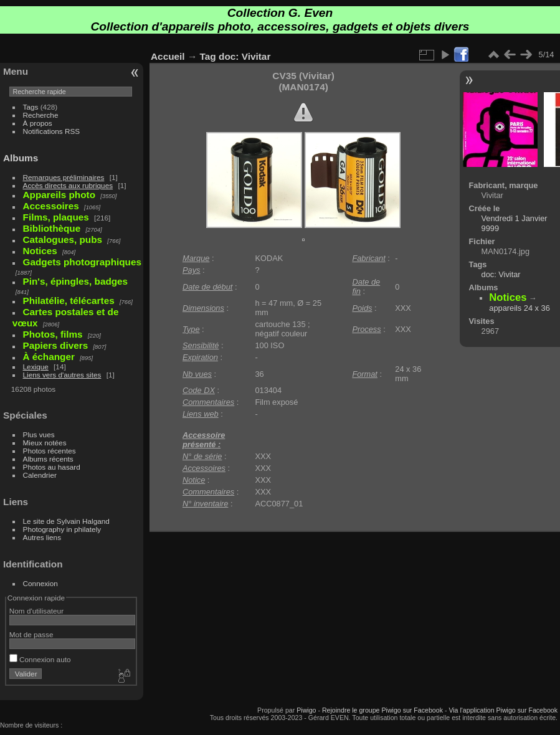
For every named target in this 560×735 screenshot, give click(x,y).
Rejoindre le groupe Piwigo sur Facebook (382, 710)
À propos (38, 123)
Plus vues (39, 434)
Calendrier (40, 475)
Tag (208, 56)
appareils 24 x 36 (519, 308)
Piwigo (306, 710)
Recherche (41, 115)
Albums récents (48, 459)
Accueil (168, 56)
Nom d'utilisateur (36, 611)
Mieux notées (45, 443)
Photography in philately (62, 529)
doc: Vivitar (244, 56)
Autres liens (42, 537)
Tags (31, 107)
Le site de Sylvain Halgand (66, 521)
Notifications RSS (52, 131)
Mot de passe (31, 634)
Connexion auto (40, 659)
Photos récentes (50, 451)
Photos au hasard (52, 467)
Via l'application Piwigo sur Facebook (503, 710)
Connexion (40, 583)
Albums (21, 158)
